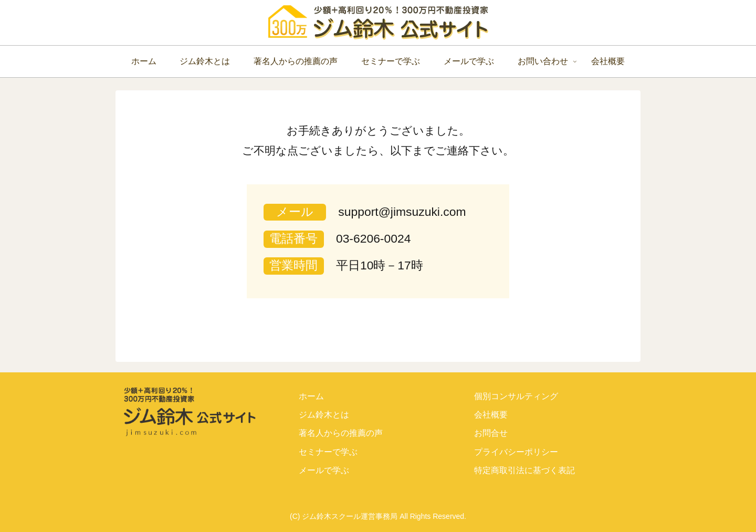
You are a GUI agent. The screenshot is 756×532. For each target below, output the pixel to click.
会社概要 (491, 415)
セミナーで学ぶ (328, 452)
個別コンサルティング (516, 396)
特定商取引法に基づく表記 (524, 470)
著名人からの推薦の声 (341, 433)
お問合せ (491, 433)
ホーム (311, 396)
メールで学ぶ (324, 470)
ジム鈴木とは (324, 415)
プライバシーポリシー (516, 452)
